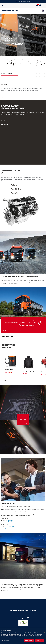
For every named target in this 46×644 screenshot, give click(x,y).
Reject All (40, 641)
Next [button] (27, 380)
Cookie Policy (16, 637)
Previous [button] (3, 380)
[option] (23, 88)
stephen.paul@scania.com (7, 528)
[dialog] (23, 636)
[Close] (44, 632)
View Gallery (23, 420)
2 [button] (21, 97)
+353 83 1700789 (9, 520)
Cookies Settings (5, 641)
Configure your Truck (7, 337)
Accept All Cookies (29, 641)
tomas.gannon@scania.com (8, 522)
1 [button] (19, 97)
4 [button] (25, 97)
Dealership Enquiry (6, 73)
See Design (5, 125)
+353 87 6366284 (9, 526)
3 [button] (23, 97)
